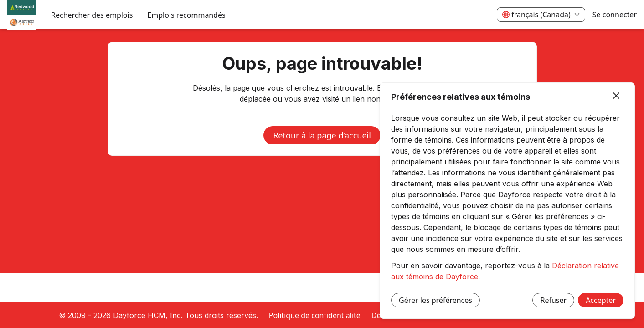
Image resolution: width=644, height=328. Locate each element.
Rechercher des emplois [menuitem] (92, 15)
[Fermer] (616, 96)
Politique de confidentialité (315, 315)
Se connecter (615, 15)
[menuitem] (22, 15)
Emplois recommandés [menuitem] (186, 15)
